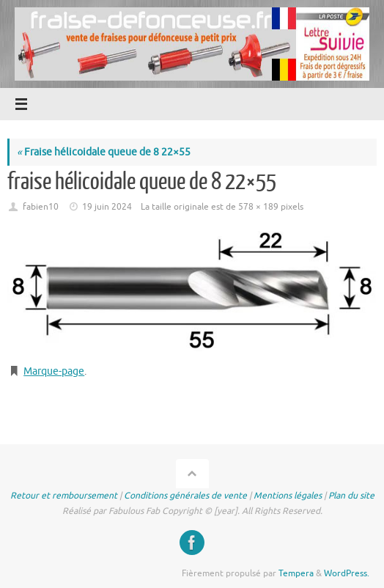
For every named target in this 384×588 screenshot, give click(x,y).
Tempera (296, 573)
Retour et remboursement (64, 496)
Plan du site (351, 496)
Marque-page (54, 371)
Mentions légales (288, 496)
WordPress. (347, 573)
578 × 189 (258, 207)
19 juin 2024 (107, 207)
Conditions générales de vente (185, 496)
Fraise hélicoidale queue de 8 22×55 (104, 152)
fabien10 (41, 207)
